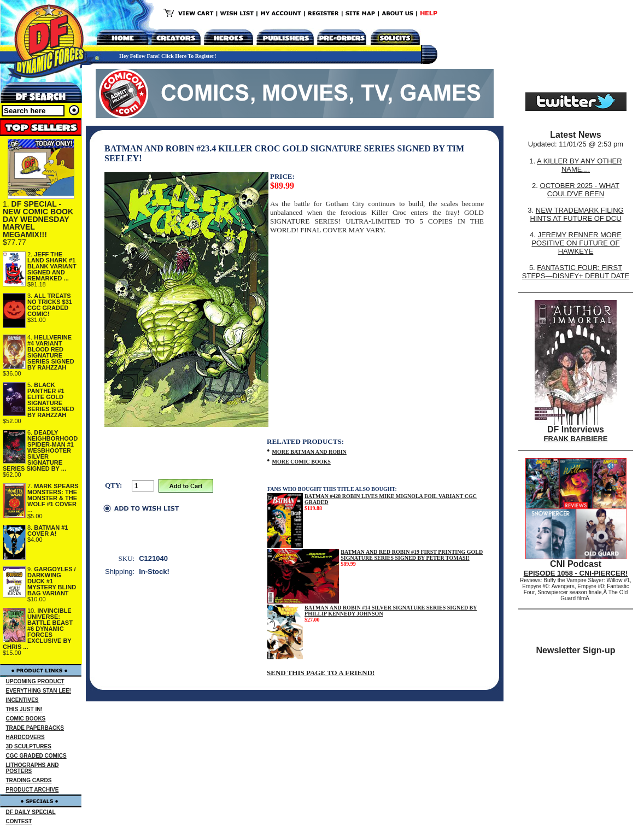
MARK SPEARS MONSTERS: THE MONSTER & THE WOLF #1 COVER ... (53, 498)
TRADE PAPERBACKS (35, 728)
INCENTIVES (22, 700)
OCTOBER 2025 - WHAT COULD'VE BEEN (580, 190)
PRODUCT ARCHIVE (33, 790)
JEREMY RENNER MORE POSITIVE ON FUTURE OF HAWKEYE (576, 243)
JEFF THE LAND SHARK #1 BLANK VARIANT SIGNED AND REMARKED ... (52, 266)
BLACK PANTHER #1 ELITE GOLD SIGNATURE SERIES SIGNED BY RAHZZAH (51, 400)
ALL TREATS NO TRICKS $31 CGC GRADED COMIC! (50, 305)
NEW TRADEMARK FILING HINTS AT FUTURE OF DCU (576, 214)
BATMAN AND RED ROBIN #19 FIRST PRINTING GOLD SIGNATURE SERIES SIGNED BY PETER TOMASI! (412, 555)
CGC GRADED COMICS (36, 756)
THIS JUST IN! (24, 709)
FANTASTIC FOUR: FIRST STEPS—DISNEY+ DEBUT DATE (576, 272)
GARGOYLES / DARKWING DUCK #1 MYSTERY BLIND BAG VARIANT (52, 581)
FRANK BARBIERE (576, 439)
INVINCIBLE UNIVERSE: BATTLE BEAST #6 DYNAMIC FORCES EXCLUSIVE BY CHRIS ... (38, 629)
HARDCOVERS (25, 737)
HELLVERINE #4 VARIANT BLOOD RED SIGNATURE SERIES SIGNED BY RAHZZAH (51, 352)
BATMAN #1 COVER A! (48, 531)
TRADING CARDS (29, 780)
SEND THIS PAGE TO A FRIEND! (321, 673)
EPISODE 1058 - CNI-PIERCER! (576, 573)
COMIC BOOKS (26, 719)
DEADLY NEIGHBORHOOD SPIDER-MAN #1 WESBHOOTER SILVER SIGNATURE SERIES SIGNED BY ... (40, 450)
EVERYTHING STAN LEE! (39, 691)
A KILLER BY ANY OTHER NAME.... (579, 165)
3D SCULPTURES (29, 746)
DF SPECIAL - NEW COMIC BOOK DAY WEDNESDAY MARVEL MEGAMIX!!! (38, 219)
